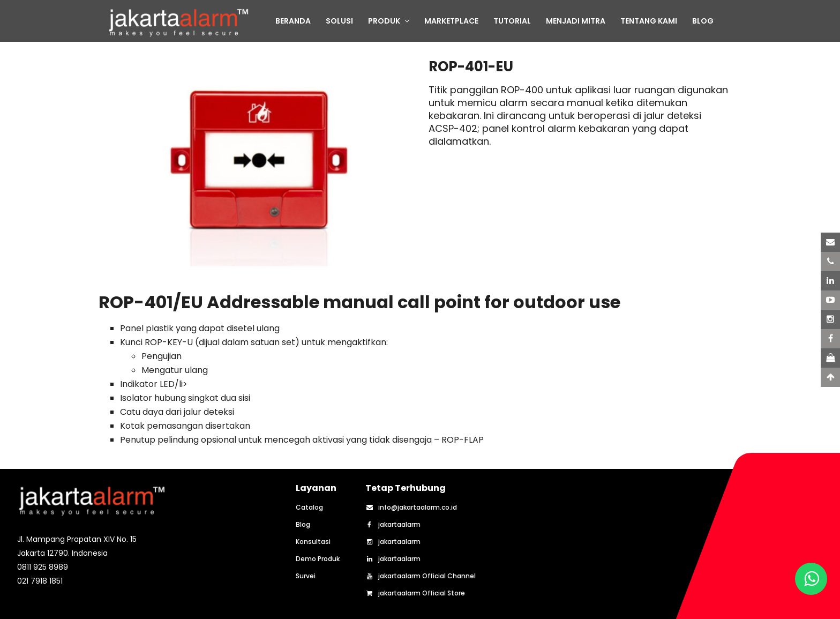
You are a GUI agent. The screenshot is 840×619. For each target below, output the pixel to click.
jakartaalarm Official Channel (421, 576)
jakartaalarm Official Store (415, 593)
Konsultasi (313, 542)
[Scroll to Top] (830, 377)
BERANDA (293, 21)
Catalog (309, 508)
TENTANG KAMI (649, 21)
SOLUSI (339, 21)
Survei (306, 576)
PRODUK (389, 21)
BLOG (703, 21)
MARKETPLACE (451, 21)
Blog (303, 525)
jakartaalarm (393, 525)
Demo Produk (318, 559)
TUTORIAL (512, 21)
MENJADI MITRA (576, 21)
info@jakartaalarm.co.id (411, 508)
